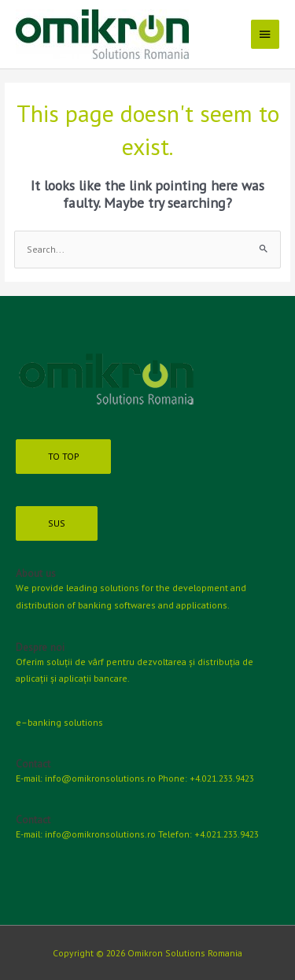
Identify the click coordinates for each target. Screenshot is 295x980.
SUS (57, 523)
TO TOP (63, 456)
